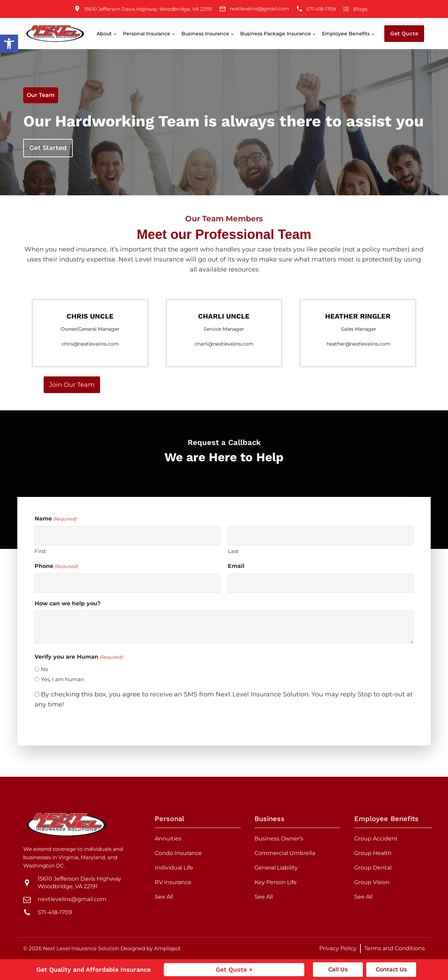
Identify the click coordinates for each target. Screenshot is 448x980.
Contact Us (391, 969)
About (104, 34)
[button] (9, 44)
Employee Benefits (346, 34)
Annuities (168, 839)
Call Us (338, 969)
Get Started (48, 148)
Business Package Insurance (276, 34)
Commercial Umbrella (285, 853)
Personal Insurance (147, 34)
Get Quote (404, 33)
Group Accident (376, 839)
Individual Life (174, 868)
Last (233, 551)
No (44, 669)
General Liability (276, 868)
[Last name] (321, 536)
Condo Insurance (178, 853)
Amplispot (167, 948)
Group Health (373, 853)
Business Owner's (279, 839)
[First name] (127, 536)
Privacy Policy (338, 948)
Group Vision (372, 882)
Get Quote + (234, 969)
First (40, 551)
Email (236, 566)
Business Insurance (205, 34)
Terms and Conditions (395, 948)
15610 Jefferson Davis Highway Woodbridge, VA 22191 (79, 883)
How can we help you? (68, 603)
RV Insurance (173, 882)
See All (164, 897)
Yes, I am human (62, 679)
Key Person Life (276, 882)
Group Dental (373, 868)
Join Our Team (72, 385)
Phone (56, 566)
